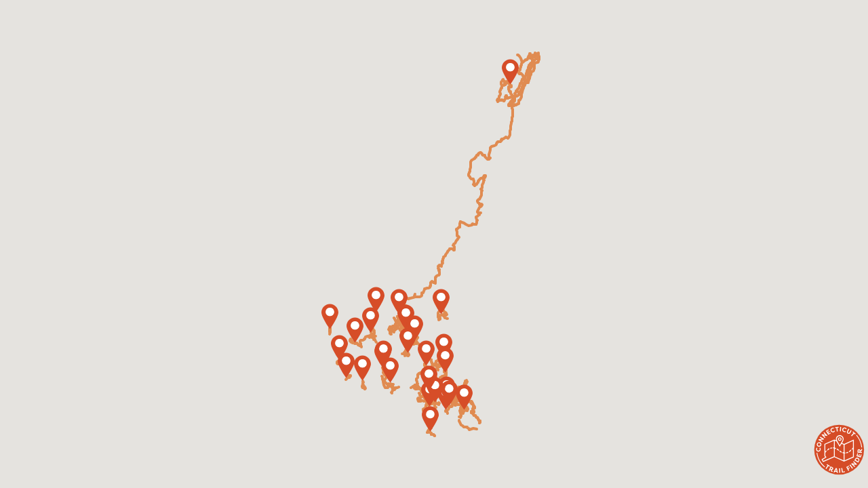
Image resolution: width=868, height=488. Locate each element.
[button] (390, 370)
